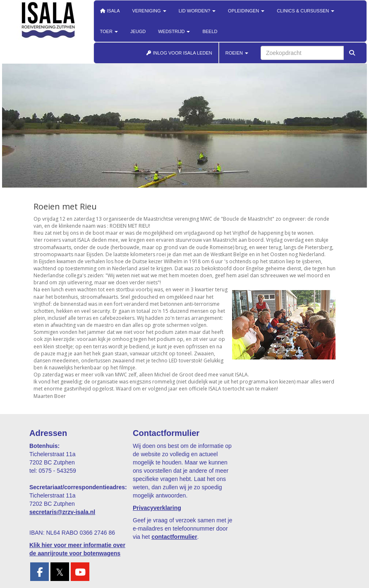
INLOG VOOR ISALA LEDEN (179, 53)
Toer (109, 31)
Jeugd (138, 31)
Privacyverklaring (157, 508)
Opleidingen (246, 11)
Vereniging (149, 11)
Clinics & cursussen (306, 11)
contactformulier (174, 537)
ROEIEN (237, 53)
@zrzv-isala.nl (62, 512)
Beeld (210, 31)
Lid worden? (197, 11)
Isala (110, 11)
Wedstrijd (174, 31)
